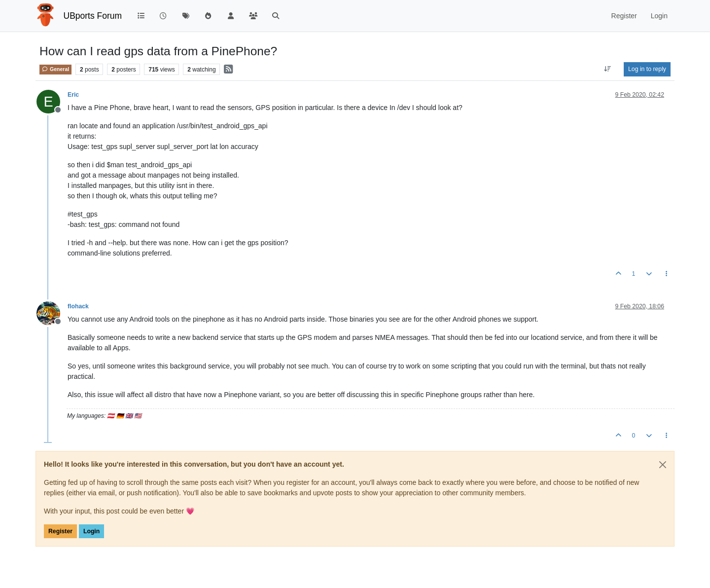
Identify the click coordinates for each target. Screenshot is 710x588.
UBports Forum (93, 16)
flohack (78, 306)
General (55, 69)
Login (91, 531)
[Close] (663, 465)
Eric (73, 95)
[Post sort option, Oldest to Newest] (608, 69)
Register (60, 531)
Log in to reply (647, 69)
